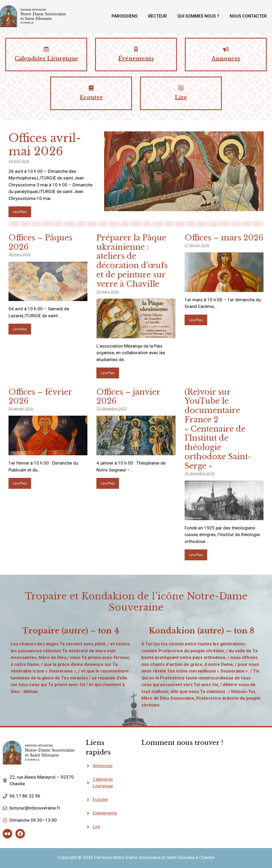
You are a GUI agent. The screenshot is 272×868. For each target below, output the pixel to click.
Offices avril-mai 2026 (45, 145)
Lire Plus (20, 212)
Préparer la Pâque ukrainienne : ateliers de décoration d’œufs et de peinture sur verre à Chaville (132, 261)
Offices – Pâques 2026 (40, 242)
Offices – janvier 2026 (128, 397)
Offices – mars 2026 (224, 238)
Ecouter (100, 799)
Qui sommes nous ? (198, 16)
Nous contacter (248, 16)
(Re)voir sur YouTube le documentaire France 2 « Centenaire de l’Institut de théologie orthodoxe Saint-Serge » (218, 429)
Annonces (103, 766)
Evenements (105, 813)
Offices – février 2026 (40, 397)
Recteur (158, 16)
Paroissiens (125, 16)
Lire (96, 827)
